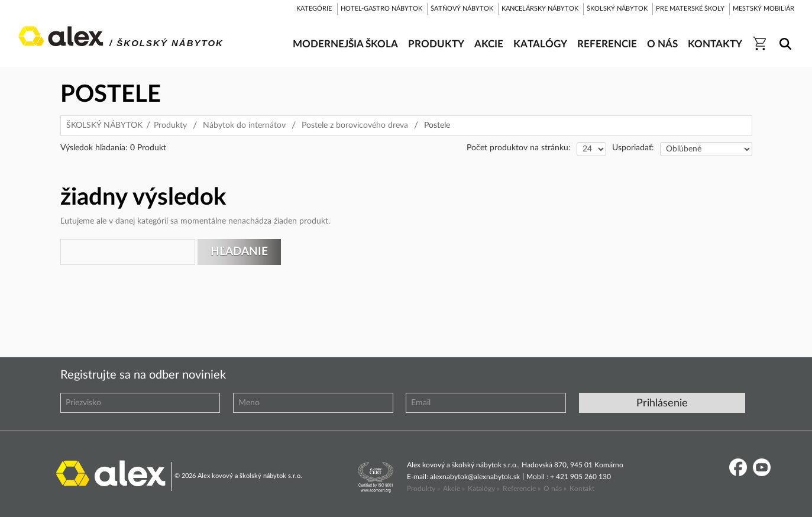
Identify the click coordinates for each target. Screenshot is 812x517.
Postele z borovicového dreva (355, 125)
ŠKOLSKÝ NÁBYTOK (104, 125)
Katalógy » (484, 489)
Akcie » (454, 489)
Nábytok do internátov (244, 125)
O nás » (555, 489)
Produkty (170, 125)
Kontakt (582, 489)
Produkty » (423, 489)
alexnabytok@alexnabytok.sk (475, 477)
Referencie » (522, 489)
